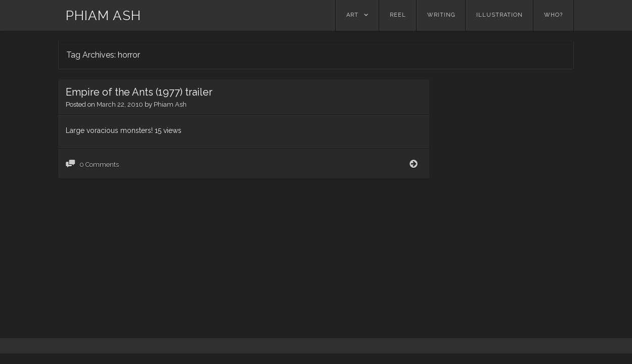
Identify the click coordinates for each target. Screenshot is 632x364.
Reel (398, 15)
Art (352, 15)
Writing (441, 15)
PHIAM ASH (103, 16)
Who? (553, 15)
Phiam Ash (170, 120)
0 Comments (99, 180)
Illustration (500, 15)
